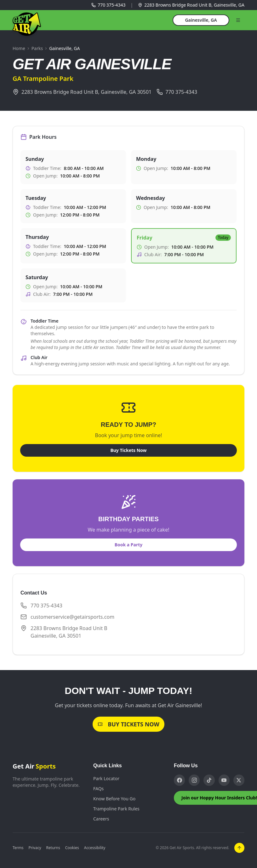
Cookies (72, 848)
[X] (239, 780)
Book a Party (129, 545)
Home (19, 48)
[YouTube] (224, 780)
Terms (18, 848)
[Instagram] (194, 780)
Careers (101, 819)
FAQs (98, 789)
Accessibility (95, 848)
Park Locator (106, 778)
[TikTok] (209, 780)
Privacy (35, 848)
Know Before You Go (114, 799)
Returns (53, 848)
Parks (37, 48)
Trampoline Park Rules (116, 809)
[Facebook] (179, 780)
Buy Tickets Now (128, 450)
